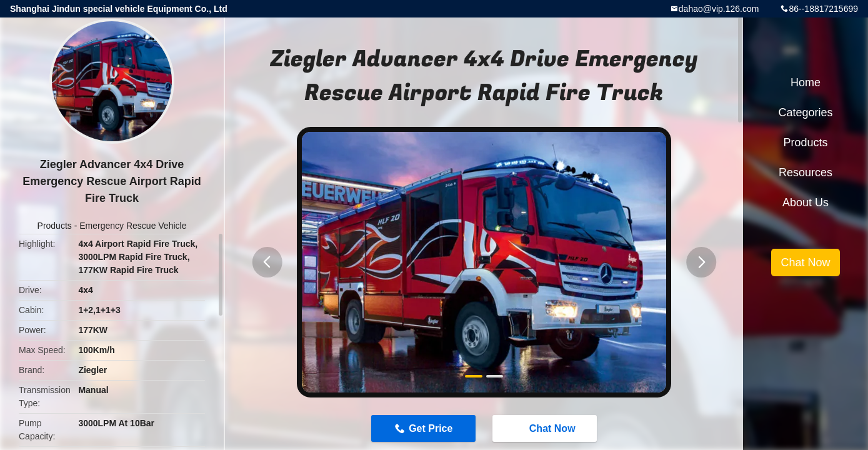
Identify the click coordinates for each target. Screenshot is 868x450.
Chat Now (546, 427)
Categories (805, 112)
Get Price (431, 428)
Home (806, 82)
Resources (806, 172)
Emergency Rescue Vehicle (133, 226)
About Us (806, 202)
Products (55, 226)
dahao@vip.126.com (719, 9)
